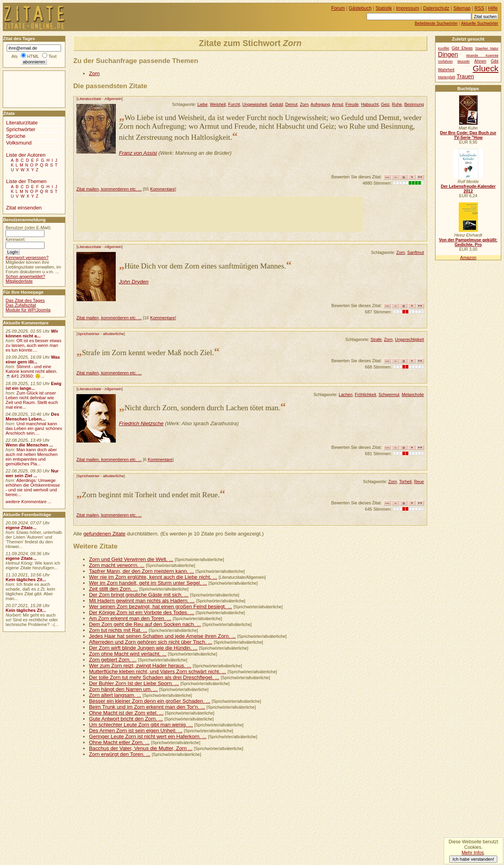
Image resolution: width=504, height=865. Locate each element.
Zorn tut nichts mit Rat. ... (118, 630)
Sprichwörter (89, 334)
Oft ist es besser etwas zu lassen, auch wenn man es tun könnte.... (33, 345)
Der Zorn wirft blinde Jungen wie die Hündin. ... (143, 648)
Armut (337, 104)
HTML (33, 56)
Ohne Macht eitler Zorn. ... (119, 742)
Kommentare (162, 189)
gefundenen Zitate (105, 534)
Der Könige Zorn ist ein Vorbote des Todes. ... (142, 612)
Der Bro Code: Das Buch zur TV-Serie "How (468, 135)
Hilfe (493, 8)
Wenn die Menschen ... (29, 445)
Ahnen (480, 61)
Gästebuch (360, 8)
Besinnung (414, 104)
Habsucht (370, 104)
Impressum (408, 8)
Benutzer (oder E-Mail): (28, 228)
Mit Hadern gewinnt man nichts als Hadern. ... (142, 601)
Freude (352, 104)
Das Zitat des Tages (25, 300)
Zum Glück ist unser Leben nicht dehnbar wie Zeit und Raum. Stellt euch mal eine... (32, 400)
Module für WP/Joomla (28, 310)
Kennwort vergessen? (27, 257)
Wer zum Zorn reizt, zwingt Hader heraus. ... (140, 666)
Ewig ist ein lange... (33, 386)
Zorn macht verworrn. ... (117, 565)
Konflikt (443, 48)
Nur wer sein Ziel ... (32, 473)
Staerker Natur (487, 48)
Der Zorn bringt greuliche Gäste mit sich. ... (139, 595)
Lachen (346, 395)
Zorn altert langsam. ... (115, 695)
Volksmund (19, 143)
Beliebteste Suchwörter (436, 23)
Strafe (376, 339)
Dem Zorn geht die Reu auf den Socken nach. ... (145, 624)
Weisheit (218, 104)
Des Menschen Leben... (32, 417)
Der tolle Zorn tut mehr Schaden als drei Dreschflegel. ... (154, 677)
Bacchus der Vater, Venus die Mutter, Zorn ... (141, 748)
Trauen (465, 76)
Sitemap (462, 8)
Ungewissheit (255, 104)
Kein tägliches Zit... (26, 580)
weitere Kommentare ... (28, 502)
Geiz (385, 104)
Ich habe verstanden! (473, 859)
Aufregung (320, 104)
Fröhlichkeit (365, 395)
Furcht (234, 104)
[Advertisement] (220, 214)
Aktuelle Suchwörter (480, 23)
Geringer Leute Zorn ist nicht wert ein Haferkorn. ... (148, 736)
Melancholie (413, 395)
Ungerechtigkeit (409, 339)
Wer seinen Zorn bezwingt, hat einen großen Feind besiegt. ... (160, 607)
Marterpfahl (447, 77)
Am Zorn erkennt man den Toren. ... (130, 618)
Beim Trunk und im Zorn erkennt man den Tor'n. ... (147, 707)
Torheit (406, 482)
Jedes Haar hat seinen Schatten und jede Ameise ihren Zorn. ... (162, 636)
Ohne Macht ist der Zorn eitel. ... (126, 713)
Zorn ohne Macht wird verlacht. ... (128, 654)
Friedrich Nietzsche (141, 423)
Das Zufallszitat (21, 305)
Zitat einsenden (24, 208)
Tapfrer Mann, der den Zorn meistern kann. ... (142, 571)
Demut (292, 104)
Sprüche (16, 136)
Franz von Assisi (138, 153)
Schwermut (389, 395)
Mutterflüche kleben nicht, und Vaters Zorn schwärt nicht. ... (158, 671)
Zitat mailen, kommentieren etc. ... (109, 189)
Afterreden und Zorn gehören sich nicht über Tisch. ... (151, 642)
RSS (479, 8)
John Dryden (134, 282)
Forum (338, 8)
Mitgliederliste (19, 281)
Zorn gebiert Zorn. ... (113, 660)
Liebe (202, 104)
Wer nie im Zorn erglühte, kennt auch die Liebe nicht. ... (153, 577)
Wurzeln (463, 61)
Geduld (276, 104)
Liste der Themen (26, 181)
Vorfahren (445, 61)
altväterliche (113, 334)
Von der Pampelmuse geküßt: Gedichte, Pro (468, 242)
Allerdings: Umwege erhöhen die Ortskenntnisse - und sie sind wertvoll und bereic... (33, 487)
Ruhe (397, 104)
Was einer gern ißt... (33, 359)
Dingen (448, 54)
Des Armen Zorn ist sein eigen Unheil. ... (136, 731)
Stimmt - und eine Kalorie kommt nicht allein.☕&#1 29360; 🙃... (31, 371)
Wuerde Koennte (482, 56)
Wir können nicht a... (32, 333)
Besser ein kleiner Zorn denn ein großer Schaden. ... (150, 701)
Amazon (468, 257)
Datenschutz (436, 8)
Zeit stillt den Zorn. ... (113, 589)
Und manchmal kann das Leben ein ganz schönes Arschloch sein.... (34, 428)
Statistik (384, 8)
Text (53, 56)
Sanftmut (415, 252)
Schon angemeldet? (25, 276)
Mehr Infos (472, 853)
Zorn (94, 73)
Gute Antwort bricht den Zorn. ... (126, 719)
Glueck (485, 68)
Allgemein (113, 99)
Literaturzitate (89, 99)
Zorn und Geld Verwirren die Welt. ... (131, 559)
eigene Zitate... (21, 528)
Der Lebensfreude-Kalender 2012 (468, 189)
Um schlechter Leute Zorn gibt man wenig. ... (141, 725)
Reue (419, 482)
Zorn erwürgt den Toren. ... (120, 754)
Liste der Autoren (26, 155)
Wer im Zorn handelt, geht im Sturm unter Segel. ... (148, 583)
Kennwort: (16, 239)
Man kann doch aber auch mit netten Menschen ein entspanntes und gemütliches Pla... (31, 457)
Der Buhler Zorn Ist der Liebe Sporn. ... (134, 683)
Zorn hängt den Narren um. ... (123, 689)
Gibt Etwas (462, 48)
